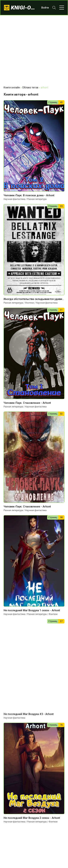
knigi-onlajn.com (24, 8)
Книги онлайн (12, 88)
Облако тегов (30, 88)
